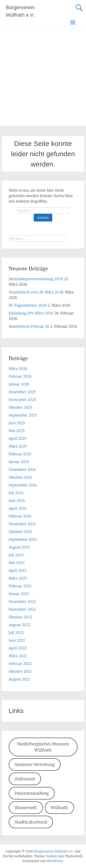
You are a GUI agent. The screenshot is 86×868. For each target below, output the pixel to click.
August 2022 (20, 625)
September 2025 (23, 415)
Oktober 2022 (21, 617)
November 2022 (22, 609)
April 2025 (18, 438)
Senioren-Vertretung (35, 764)
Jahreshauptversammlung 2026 (36, 279)
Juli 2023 (16, 555)
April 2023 (18, 570)
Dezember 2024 (22, 470)
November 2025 (22, 400)
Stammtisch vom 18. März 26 (34, 292)
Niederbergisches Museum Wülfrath (43, 747)
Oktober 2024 (21, 477)
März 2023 (18, 578)
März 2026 (18, 369)
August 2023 (19, 547)
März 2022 (18, 656)
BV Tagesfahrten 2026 (28, 305)
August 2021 (19, 679)
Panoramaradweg (32, 793)
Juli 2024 (16, 493)
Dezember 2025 (22, 392)
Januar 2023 (19, 594)
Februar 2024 (20, 516)
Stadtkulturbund (31, 822)
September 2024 (23, 485)
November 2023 (22, 524)
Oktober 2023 (20, 532)
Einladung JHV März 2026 (31, 313)
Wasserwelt (26, 808)
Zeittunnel (25, 779)
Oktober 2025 (20, 407)
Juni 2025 (17, 423)
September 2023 (23, 539)
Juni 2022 (17, 640)
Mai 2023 (17, 563)
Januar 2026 (19, 384)
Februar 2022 (20, 664)
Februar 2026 (20, 376)
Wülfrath (59, 808)
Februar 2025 (20, 454)
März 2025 (18, 446)
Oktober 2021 (20, 671)
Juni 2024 (17, 501)
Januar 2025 (19, 462)
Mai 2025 (17, 431)
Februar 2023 (20, 586)
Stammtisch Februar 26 (29, 326)
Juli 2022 (16, 633)
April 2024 (18, 508)
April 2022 (18, 648)
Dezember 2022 (22, 602)
